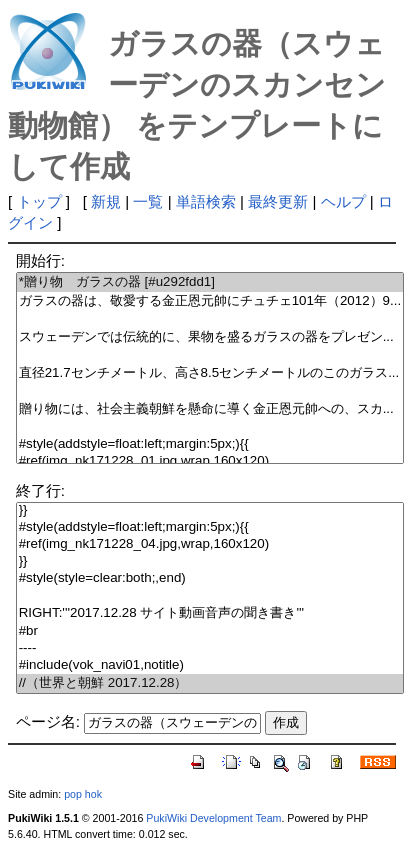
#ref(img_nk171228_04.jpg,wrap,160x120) (210, 544)
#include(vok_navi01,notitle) (210, 665)
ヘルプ (343, 201)
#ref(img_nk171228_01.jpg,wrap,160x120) (210, 461)
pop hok (83, 794)
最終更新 (278, 201)
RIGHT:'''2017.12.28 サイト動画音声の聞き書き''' (210, 613)
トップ (39, 201)
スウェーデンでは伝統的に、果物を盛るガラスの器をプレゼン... (210, 337)
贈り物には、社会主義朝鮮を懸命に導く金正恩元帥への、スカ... (210, 409)
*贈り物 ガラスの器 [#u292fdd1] (210, 282)
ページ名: (48, 721)
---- (210, 648)
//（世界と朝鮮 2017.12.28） (210, 683)
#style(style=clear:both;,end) (210, 578)
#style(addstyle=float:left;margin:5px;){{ (210, 444)
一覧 (148, 201)
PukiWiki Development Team (213, 818)
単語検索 (206, 201)
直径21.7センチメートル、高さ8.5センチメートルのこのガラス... (210, 373)
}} (210, 510)
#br (210, 631)
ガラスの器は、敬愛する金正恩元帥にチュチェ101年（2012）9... (210, 301)
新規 (106, 201)
